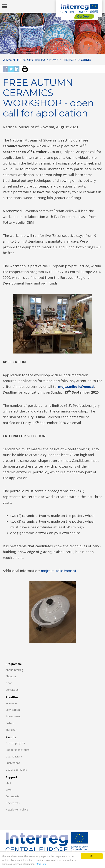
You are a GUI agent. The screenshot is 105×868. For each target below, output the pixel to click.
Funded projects (15, 743)
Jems (9, 790)
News (9, 683)
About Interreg (14, 670)
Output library (14, 756)
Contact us (12, 690)
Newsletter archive (17, 809)
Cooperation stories (17, 750)
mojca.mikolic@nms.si (76, 387)
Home (54, 60)
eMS (8, 783)
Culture (10, 723)
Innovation (12, 703)
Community (12, 796)
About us (11, 676)
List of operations (16, 770)
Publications (13, 763)
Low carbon (13, 710)
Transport (11, 730)
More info (41, 864)
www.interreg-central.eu (24, 60)
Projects (69, 60)
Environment (13, 716)
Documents (13, 803)
